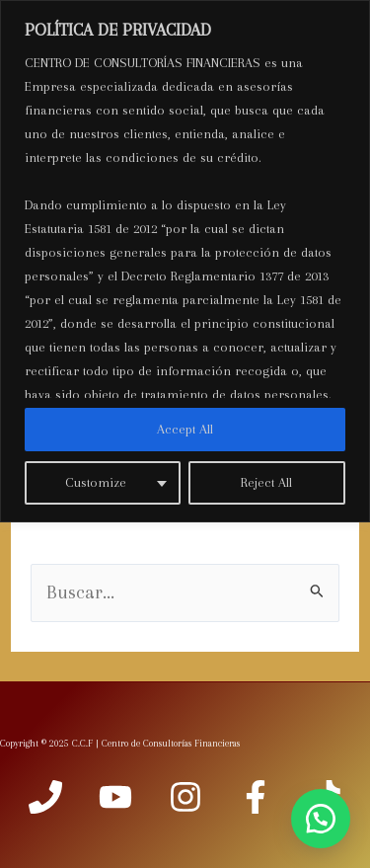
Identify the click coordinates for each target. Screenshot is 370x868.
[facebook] (256, 797)
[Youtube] (115, 797)
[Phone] (45, 797)
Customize (96, 482)
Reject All (266, 482)
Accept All (185, 429)
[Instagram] (185, 797)
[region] (185, 261)
